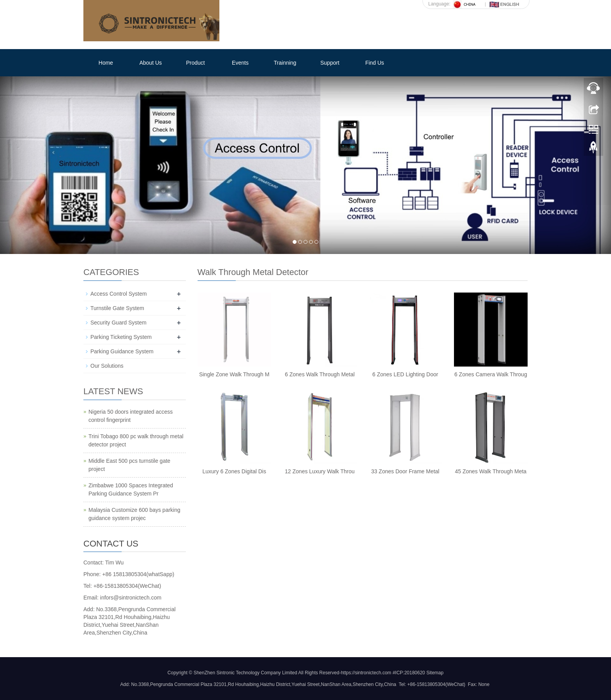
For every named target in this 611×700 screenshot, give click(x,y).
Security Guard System (118, 323)
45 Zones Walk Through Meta (491, 471)
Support (330, 63)
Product (195, 63)
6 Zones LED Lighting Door (405, 374)
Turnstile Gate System (117, 308)
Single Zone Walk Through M (234, 374)
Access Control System (119, 294)
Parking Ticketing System (121, 337)
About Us (151, 63)
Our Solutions (107, 366)
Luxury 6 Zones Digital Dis (234, 471)
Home (106, 63)
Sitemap (435, 673)
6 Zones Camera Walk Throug (491, 374)
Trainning (285, 63)
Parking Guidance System (122, 351)
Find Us (374, 63)
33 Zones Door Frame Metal (405, 471)
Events (240, 63)
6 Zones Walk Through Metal (320, 374)
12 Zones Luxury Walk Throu (320, 471)
